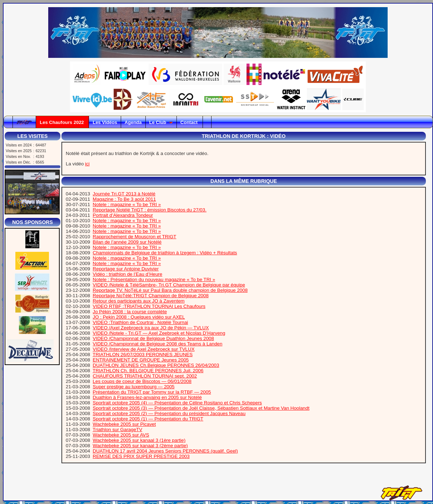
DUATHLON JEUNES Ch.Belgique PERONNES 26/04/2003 (156, 365)
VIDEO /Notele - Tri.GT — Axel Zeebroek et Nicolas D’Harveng (159, 333)
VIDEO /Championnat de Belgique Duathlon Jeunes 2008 (153, 338)
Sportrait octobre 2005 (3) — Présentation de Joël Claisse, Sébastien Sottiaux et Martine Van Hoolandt (201, 408)
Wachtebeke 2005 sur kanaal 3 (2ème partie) (140, 446)
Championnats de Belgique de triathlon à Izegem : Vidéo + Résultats (165, 253)
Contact (190, 122)
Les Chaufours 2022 (62, 122)
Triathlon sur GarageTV (117, 430)
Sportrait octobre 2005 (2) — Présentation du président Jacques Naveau (169, 413)
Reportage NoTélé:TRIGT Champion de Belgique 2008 (151, 296)
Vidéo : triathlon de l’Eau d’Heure (128, 274)
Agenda (133, 122)
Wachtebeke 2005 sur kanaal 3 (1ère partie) (139, 440)
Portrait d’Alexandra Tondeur (123, 215)
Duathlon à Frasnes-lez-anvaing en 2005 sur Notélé (147, 397)
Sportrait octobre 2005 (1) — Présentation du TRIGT (148, 419)
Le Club (161, 122)
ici (87, 164)
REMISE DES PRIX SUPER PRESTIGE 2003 (141, 456)
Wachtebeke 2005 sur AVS (121, 435)
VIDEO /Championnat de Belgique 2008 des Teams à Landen (158, 344)
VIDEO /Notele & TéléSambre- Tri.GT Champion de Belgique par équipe (169, 285)
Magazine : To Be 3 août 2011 (125, 199)
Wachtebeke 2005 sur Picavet (125, 424)
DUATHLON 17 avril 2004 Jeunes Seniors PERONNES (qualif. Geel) (165, 451)
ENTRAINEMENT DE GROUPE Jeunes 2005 (141, 360)
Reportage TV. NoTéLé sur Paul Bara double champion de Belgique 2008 (170, 290)
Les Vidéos (105, 122)
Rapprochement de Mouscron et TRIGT (135, 237)
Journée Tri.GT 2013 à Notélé (124, 194)
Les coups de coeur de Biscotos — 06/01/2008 (142, 381)
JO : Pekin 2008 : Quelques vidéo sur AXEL (139, 317)
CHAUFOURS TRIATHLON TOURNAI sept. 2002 (145, 376)
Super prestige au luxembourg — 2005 (134, 387)
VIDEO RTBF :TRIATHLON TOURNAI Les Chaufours (149, 306)
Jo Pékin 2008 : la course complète (130, 312)
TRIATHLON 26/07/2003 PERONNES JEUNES (143, 355)
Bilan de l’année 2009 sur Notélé (127, 242)
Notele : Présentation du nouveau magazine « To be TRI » (154, 280)
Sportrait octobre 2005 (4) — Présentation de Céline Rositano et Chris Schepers (177, 403)
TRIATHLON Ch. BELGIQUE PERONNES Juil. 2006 (148, 371)
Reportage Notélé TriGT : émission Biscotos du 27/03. (150, 210)
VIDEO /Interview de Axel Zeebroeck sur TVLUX (144, 349)
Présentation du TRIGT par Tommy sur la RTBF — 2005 (152, 392)
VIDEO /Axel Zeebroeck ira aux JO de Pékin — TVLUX (151, 328)
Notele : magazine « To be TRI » (127, 204)
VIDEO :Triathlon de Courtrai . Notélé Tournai (141, 322)
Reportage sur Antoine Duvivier (126, 269)
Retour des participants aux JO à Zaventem (139, 301)
